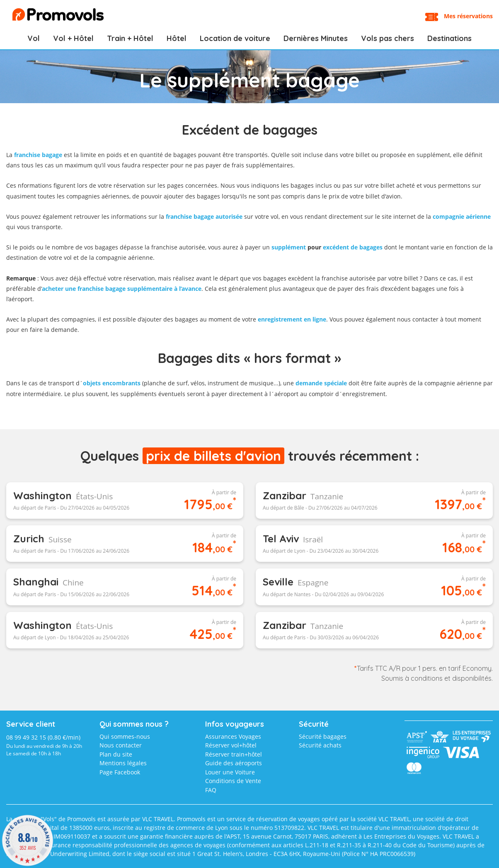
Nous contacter (121, 745)
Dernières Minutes (316, 38)
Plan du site (116, 754)
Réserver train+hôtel (234, 754)
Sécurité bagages (323, 736)
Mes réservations (468, 16)
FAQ (211, 790)
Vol (34, 38)
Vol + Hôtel (73, 38)
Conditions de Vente (233, 781)
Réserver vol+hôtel (231, 745)
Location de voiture (235, 38)
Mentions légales (123, 763)
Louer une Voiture (230, 772)
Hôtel (177, 38)
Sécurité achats (320, 745)
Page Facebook (120, 772)
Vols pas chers (388, 38)
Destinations (449, 38)
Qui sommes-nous (125, 736)
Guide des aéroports (234, 763)
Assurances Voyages (233, 736)
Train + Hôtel (130, 38)
